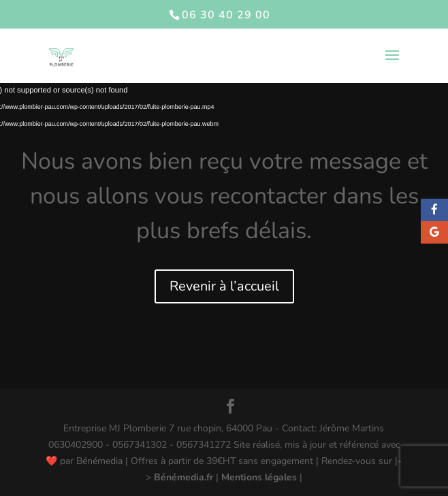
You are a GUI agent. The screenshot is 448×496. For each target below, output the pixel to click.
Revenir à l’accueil (224, 286)
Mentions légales (259, 477)
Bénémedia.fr (183, 477)
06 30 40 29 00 (226, 15)
